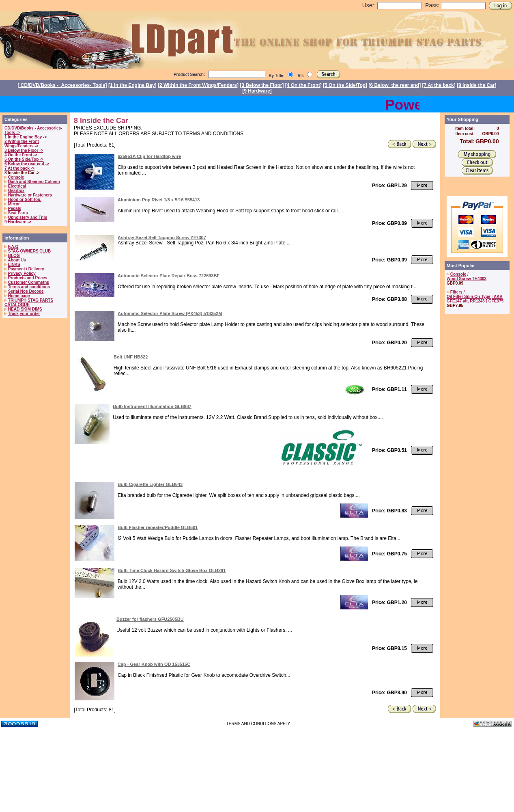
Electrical (17, 186)
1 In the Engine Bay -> (26, 137)
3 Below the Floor (262, 85)
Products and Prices (28, 278)
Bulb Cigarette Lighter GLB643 (150, 484)
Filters (456, 292)
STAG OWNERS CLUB (29, 251)
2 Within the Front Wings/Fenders (198, 85)
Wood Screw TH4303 (467, 279)
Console (16, 177)
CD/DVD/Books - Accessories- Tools (62, 85)
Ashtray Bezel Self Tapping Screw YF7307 (162, 238)
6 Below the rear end (395, 85)
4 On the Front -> (21, 155)
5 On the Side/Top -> (24, 159)
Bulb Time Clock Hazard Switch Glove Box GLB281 (172, 570)
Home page (19, 296)
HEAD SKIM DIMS (25, 309)
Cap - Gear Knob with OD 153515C (154, 664)
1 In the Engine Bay (132, 85)
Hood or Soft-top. (25, 200)
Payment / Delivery (26, 269)
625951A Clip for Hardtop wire (149, 156)
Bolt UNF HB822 (131, 357)
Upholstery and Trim (28, 217)
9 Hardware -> (18, 222)
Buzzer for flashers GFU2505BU (150, 619)
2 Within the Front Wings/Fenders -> (22, 144)
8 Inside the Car (476, 85)
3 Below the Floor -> (24, 150)
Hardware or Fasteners (30, 195)
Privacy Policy (22, 273)
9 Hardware (257, 91)
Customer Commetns (29, 282)
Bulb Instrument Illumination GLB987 (152, 406)
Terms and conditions (29, 287)
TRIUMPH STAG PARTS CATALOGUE (29, 302)
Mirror (14, 204)
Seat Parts (18, 213)
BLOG (14, 256)
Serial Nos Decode (26, 291)
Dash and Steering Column (34, 182)
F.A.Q (13, 247)
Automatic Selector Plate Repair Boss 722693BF (169, 276)
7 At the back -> (19, 168)
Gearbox (16, 191)
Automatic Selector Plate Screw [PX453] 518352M (170, 313)
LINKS (14, 265)
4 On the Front (303, 85)
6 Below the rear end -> (27, 164)
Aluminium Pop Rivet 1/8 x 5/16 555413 (159, 200)
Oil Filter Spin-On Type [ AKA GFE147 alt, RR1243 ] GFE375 (475, 299)
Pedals (15, 208)
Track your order (24, 314)
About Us (17, 260)
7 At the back (439, 85)
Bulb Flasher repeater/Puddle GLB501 (158, 527)
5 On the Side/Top (345, 85)
